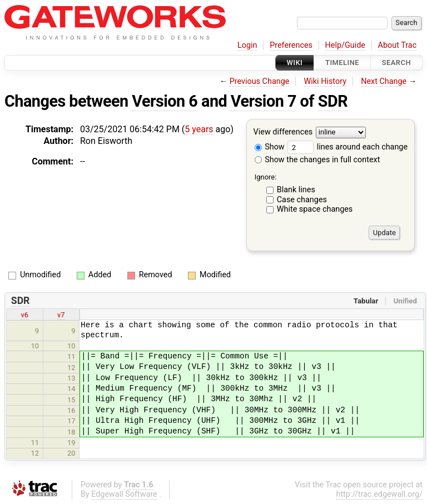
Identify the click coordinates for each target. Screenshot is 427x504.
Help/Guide (345, 45)
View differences (283, 133)
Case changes (302, 200)
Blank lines (296, 190)
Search (396, 63)
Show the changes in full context (317, 160)
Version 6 (165, 101)
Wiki (295, 63)
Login (247, 45)
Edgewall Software (124, 494)
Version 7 (264, 101)
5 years (199, 129)
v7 (61, 315)
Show (270, 147)
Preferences (291, 45)
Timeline (342, 63)
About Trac (398, 45)
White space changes (315, 209)
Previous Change (260, 81)
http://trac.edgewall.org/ (379, 494)
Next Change (384, 81)
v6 (24, 315)
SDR (333, 101)
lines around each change (347, 147)
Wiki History (325, 81)
